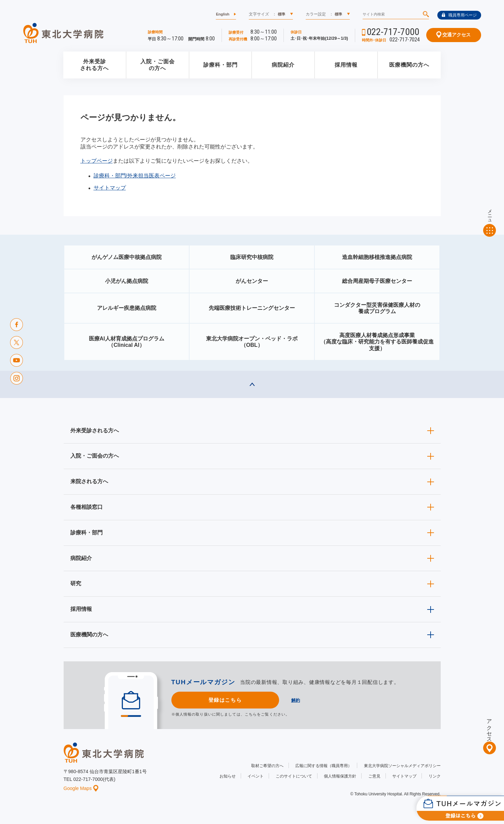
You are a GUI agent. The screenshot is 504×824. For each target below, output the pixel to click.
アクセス (489, 728)
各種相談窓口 (87, 507)
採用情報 (346, 65)
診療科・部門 (221, 65)
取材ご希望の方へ (267, 766)
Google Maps (81, 788)
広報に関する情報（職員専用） (324, 766)
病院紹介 (283, 65)
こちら (251, 714)
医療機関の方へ (409, 65)
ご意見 (374, 776)
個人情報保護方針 (340, 776)
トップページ (97, 161)
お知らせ (228, 776)
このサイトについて (294, 776)
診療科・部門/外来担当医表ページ (135, 176)
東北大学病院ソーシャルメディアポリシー (402, 766)
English (223, 14)
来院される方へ (89, 481)
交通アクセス (454, 35)
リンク (435, 776)
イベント (256, 776)
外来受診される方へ (94, 65)
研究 (76, 583)
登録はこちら (225, 700)
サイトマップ (110, 188)
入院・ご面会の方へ (158, 65)
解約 (296, 700)
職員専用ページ (459, 15)
